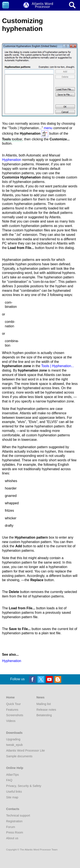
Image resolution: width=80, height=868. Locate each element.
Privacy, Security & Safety (24, 786)
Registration (14, 821)
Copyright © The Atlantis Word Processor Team (32, 850)
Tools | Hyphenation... (58, 366)
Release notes (46, 710)
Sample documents (19, 756)
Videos (11, 721)
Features (12, 710)
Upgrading (13, 739)
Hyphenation (12, 160)
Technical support (18, 815)
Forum (11, 827)
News (41, 697)
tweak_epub (15, 745)
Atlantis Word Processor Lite (25, 751)
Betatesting (44, 715)
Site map (12, 797)
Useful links (14, 792)
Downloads (14, 733)
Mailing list (44, 704)
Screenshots (15, 715)
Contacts (13, 809)
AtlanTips (12, 775)
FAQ (9, 780)
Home (10, 697)
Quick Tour (14, 704)
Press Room (15, 832)
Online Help (15, 768)
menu (48, 128)
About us (12, 838)
